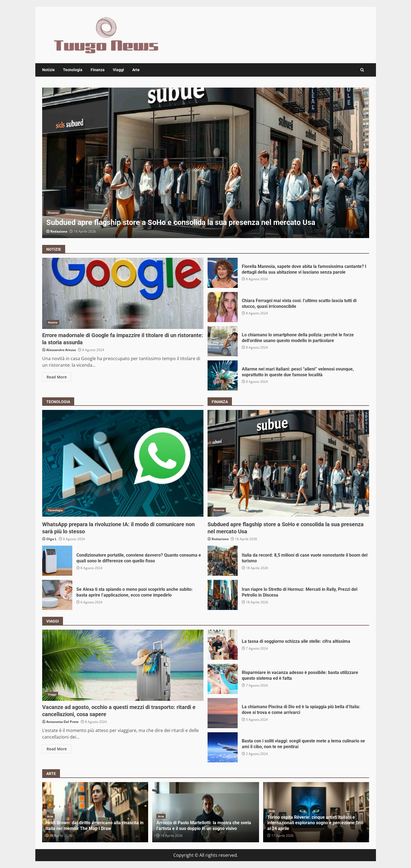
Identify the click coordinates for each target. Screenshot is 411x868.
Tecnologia (73, 70)
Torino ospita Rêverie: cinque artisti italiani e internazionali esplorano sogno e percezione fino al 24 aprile (315, 823)
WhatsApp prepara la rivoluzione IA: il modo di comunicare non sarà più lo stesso (123, 463)
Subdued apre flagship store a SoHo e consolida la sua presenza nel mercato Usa (206, 163)
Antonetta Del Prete (62, 722)
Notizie (48, 70)
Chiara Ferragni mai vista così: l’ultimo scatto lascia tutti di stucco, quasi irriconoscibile (223, 307)
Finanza (98, 70)
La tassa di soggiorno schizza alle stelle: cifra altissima (223, 645)
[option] (206, 163)
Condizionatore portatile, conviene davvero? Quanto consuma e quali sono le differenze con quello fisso (57, 561)
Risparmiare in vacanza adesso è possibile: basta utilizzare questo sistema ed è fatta (223, 679)
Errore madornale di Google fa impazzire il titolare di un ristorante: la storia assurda (123, 293)
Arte (136, 70)
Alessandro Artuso (61, 350)
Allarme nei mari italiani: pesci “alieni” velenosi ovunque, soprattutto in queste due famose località (223, 375)
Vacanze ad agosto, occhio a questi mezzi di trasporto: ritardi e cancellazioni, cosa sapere (123, 665)
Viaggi (118, 70)
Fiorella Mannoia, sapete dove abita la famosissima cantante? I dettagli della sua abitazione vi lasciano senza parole (223, 273)
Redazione (59, 231)
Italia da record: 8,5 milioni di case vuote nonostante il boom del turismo (223, 561)
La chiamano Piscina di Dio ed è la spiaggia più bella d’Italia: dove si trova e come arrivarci (223, 713)
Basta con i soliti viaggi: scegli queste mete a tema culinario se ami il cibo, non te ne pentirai (223, 747)
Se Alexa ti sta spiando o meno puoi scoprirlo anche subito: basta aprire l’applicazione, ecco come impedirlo (57, 595)
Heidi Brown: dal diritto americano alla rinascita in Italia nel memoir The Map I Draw (94, 826)
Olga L (51, 539)
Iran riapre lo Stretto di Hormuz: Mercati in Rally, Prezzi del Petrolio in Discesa (223, 595)
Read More (57, 377)
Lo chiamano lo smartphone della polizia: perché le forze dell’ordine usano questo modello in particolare (223, 341)
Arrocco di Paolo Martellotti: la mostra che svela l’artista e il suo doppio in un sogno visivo (204, 826)
